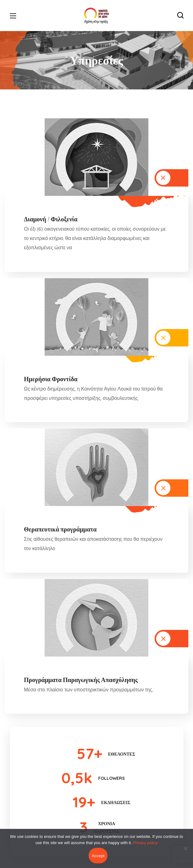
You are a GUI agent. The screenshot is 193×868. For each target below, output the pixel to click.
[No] (185, 848)
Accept (98, 856)
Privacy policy (145, 843)
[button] (180, 16)
